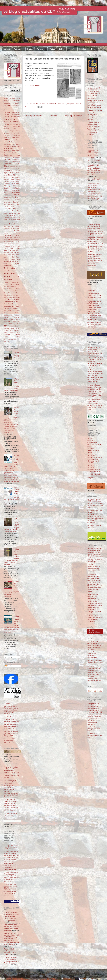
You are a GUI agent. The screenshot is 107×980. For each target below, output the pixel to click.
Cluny (6, 166)
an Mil (12, 110)
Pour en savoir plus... (33, 85)
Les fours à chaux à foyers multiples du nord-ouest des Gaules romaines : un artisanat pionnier (95, 351)
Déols (10, 175)
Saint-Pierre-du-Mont (11, 304)
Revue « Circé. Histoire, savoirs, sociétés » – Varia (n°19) (10, 952)
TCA (6, 326)
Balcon (6, 127)
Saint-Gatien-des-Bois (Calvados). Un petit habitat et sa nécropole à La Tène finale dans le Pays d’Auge (95, 362)
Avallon (18, 124)
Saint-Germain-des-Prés (12, 293)
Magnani (12, 224)
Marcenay (7, 229)
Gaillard (17, 200)
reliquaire (17, 271)
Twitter (94, 49)
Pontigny (12, 259)
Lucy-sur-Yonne (15, 222)
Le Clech (15, 218)
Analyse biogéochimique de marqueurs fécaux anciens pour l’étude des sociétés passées (95, 568)
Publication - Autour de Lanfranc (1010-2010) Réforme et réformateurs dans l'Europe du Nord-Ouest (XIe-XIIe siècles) (11, 890)
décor (12, 173)
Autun (6, 124)
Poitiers (6, 259)
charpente (71, 104)
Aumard (16, 122)
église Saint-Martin (14, 186)
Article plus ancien (73, 116)
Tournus (6, 332)
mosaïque (7, 240)
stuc (18, 324)
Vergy (18, 332)
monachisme (8, 235)
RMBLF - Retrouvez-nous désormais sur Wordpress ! (11, 847)
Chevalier (7, 164)
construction (8, 171)
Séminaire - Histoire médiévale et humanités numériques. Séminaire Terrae (11, 866)
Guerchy (17, 206)
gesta (13, 204)
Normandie (17, 242)
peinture (17, 253)
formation (16, 195)
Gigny (6, 206)
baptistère (17, 127)
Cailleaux (17, 140)
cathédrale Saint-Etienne (58, 104)
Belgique (13, 131)
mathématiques (8, 231)
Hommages (91, 291)
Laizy (11, 218)
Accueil (7, 49)
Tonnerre (7, 328)
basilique (7, 129)
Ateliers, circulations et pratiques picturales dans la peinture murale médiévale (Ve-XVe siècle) (12, 916)
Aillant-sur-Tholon (15, 108)
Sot (10, 324)
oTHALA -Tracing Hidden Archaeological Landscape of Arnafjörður (95, 619)
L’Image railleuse (93, 704)
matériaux (15, 228)
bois (47, 104)
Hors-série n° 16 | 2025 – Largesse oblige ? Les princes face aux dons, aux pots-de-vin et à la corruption (94, 170)
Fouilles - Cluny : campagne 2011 (16, 355)
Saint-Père (12, 299)
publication (7, 266)
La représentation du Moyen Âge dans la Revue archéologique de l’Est (95, 249)
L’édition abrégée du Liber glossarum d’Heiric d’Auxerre (94, 124)
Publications (19, 49)
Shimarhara (7, 322)
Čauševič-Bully (8, 155)
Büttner (7, 140)
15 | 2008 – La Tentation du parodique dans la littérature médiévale (94, 468)
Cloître (17, 164)
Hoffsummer (7, 211)
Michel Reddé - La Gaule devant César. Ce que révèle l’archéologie (95, 317)
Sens (12, 319)
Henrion (16, 209)
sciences (17, 315)
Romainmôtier (16, 282)
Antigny (17, 110)
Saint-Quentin (9, 306)
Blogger (57, 974)
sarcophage (8, 315)
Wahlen (6, 341)
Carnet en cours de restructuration (11, 815)
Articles (9, 666)
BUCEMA (12, 137)
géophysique (8, 202)
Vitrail (18, 337)
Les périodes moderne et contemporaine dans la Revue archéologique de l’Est (95, 241)
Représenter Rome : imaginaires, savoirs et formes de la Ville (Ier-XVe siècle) (12, 928)
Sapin (17, 313)
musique (10, 242)
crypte (6, 173)
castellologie (8, 142)
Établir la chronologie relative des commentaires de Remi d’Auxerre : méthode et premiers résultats (95, 115)
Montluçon (17, 237)
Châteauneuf (16, 162)
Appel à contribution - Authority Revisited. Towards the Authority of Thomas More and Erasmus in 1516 (11, 855)
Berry (18, 131)
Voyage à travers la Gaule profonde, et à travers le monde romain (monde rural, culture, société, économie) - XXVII (95, 306)
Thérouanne (11, 326)
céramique (7, 157)
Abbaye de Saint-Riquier (12, 99)
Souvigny (14, 324)
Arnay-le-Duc (8, 122)
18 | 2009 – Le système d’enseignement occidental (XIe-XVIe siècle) (95, 442)
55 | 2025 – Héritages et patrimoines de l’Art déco (95, 662)
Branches (7, 135)
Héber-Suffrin (8, 209)
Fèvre (6, 192)
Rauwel (6, 271)
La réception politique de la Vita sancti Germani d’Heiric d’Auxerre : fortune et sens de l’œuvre (95, 92)
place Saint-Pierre (12, 257)
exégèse (6, 190)
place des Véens (14, 255)
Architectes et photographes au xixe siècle (95, 735)
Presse (30, 49)
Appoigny (7, 112)
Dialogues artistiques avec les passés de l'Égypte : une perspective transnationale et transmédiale (95, 719)
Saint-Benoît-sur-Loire (10, 287)
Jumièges (13, 213)
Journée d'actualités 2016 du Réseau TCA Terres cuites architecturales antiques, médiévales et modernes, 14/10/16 (11, 737)
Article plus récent (33, 116)
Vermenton (7, 335)
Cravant (17, 171)
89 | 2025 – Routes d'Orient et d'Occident (95, 500)
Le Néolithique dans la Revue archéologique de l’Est (95, 233)
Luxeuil (6, 224)
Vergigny (12, 332)
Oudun (17, 248)
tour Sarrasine (15, 330)
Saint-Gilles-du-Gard (10, 295)
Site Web (72, 49)
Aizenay (6, 110)
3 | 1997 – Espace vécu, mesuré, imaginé (94, 476)
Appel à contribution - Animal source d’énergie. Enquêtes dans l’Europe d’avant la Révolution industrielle (12, 877)
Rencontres (41, 49)
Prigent (17, 263)
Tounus (12, 328)
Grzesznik (11, 206)
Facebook (83, 49)
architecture (11, 119)
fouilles (16, 197)
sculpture (7, 317)
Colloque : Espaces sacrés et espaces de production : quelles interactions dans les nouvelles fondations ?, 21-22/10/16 (11, 724)
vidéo (6, 337)
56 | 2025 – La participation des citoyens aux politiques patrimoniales (93, 654)
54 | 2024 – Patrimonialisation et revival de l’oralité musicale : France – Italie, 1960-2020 (94, 670)
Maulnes (17, 231)
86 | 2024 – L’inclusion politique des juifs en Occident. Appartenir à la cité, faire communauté (95, 519)
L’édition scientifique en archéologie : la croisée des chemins (95, 226)
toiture (33, 107)
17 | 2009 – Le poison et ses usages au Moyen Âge (95, 451)
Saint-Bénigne (15, 284)
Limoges (6, 222)
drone (6, 177)
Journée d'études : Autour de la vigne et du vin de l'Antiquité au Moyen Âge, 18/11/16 (11, 710)
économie (7, 179)
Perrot (6, 255)
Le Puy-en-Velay (14, 220)
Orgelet (6, 248)
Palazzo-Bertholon (10, 250)
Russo (6, 284)
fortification (7, 198)
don (19, 175)
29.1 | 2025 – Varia (94, 179)
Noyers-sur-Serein (9, 246)
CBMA (18, 155)
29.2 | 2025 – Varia (94, 160)
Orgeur (12, 248)
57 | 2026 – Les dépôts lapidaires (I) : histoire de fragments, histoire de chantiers (95, 644)
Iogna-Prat (16, 211)
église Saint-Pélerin (12, 188)
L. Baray (7, 703)
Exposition (16, 190)
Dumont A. (8, 716)
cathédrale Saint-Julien (12, 151)
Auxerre (42, 104)
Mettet (18, 233)
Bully (18, 137)
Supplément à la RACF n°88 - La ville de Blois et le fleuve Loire (94, 296)
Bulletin (62, 49)
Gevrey (18, 204)
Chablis (17, 157)
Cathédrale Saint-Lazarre (12, 153)
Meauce (6, 233)
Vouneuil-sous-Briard (10, 339)
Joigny (6, 213)
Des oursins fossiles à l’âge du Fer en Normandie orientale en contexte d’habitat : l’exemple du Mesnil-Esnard (95, 404)
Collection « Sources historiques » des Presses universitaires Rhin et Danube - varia (12, 961)
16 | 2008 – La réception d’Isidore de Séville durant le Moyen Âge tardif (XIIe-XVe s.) (95, 459)
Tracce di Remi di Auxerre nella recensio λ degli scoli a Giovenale (95, 132)
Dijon (15, 175)
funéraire (7, 200)
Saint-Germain (16, 291)
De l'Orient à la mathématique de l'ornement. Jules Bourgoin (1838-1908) (95, 709)
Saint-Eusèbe (8, 289)
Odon (18, 246)
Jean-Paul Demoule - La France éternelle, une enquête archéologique (95, 325)
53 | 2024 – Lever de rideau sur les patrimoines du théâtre (95, 679)
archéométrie (34, 104)
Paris (12, 253)
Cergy (13, 157)
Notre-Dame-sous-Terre (11, 244)
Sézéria (17, 319)
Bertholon (7, 133)
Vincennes (12, 337)
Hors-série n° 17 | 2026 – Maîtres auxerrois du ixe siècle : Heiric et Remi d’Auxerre (95, 154)
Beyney (13, 133)
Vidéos (52, 49)
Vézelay (17, 335)
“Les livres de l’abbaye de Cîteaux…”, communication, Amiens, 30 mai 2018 (12, 770)
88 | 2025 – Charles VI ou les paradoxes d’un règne (95, 506)
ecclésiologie (16, 177)
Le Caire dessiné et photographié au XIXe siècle (95, 729)
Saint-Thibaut (8, 310)
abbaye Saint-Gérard (12, 101)
